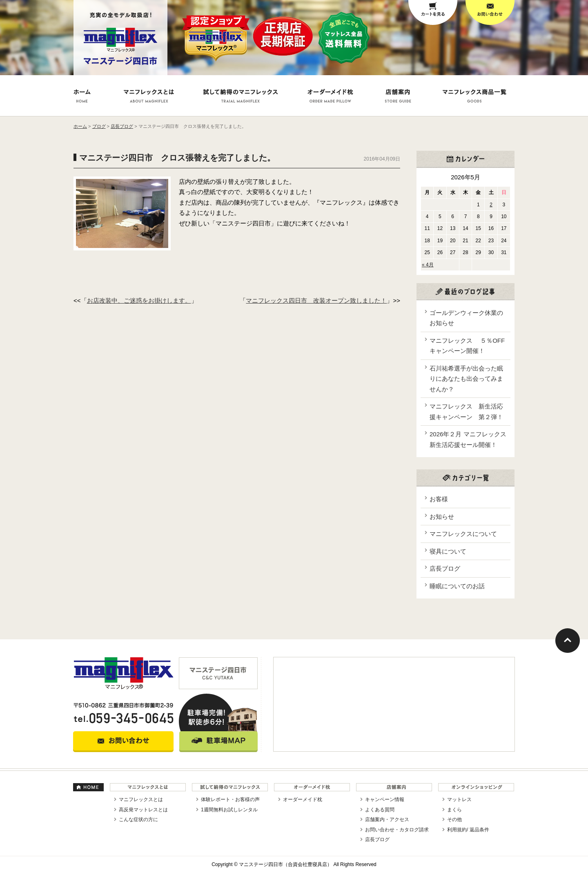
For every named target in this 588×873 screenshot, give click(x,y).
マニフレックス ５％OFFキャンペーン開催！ (467, 346)
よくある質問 (380, 810)
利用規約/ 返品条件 (468, 830)
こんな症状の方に (138, 819)
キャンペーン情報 (385, 799)
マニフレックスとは (141, 799)
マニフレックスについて (463, 534)
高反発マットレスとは (143, 810)
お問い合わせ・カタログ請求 (397, 830)
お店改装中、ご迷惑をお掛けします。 (139, 300)
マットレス (459, 799)
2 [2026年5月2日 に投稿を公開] (491, 205)
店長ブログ (445, 568)
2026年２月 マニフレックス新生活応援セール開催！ (468, 439)
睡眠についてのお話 (457, 586)
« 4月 (428, 265)
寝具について (448, 551)
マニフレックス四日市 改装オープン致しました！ (316, 300)
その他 (454, 819)
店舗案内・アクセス (387, 819)
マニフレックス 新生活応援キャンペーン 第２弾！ (466, 412)
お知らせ (442, 517)
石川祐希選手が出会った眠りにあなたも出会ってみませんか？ (466, 379)
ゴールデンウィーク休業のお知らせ (466, 318)
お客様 (439, 499)
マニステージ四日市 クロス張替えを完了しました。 (177, 158)
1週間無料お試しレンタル (229, 810)
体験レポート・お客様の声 (230, 799)
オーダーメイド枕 (303, 799)
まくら (454, 810)
